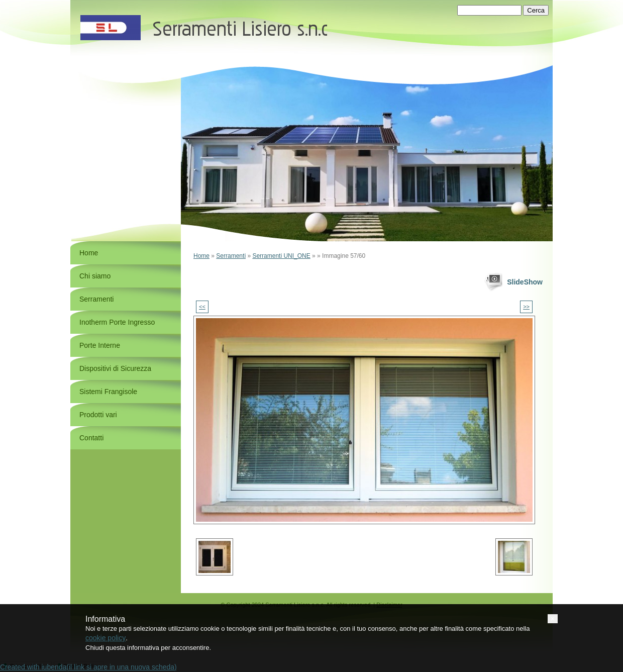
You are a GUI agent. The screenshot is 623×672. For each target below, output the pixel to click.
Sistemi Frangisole (108, 392)
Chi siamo (95, 276)
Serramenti (231, 256)
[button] (553, 619)
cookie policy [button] (106, 638)
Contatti (91, 438)
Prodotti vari (98, 415)
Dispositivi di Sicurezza (115, 368)
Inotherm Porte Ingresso (117, 322)
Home (201, 256)
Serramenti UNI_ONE (281, 256)
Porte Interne (100, 345)
